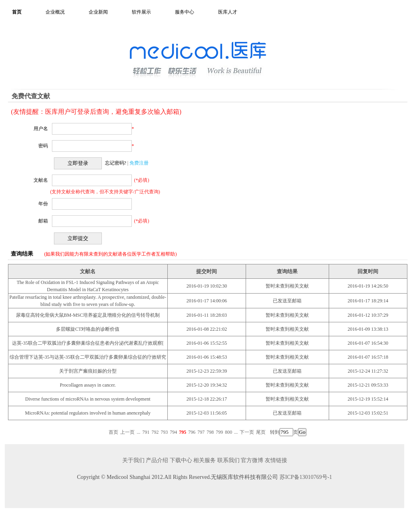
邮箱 (43, 221)
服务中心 (185, 12)
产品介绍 (157, 460)
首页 (17, 12)
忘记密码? (116, 163)
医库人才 (228, 12)
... (138, 432)
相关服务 (204, 460)
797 (201, 432)
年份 (43, 204)
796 (192, 432)
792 (155, 432)
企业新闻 (98, 12)
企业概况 (55, 12)
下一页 (247, 432)
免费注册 (139, 163)
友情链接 (276, 460)
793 (164, 432)
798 (210, 432)
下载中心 (181, 460)
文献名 (41, 180)
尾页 (261, 432)
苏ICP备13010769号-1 (306, 477)
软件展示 (141, 12)
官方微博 (252, 460)
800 (228, 432)
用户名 (41, 129)
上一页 (127, 432)
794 (173, 432)
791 (146, 432)
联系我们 (228, 460)
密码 (43, 146)
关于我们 (133, 460)
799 (219, 432)
